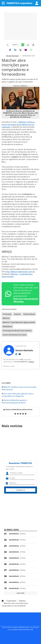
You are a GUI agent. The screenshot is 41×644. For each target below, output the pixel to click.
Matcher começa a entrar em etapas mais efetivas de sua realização (18, 124)
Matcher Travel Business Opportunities (19, 322)
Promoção (7, 314)
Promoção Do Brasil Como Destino (17, 331)
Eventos (17, 314)
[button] (10, 50)
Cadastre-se (20, 490)
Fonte (15, 45)
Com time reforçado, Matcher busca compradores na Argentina (17, 395)
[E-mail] (20, 354)
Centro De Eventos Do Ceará (14, 335)
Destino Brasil (29, 314)
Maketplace (7, 326)
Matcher (6, 318)
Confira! (31, 362)
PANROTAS (19, 3)
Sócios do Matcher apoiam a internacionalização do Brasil (14, 401)
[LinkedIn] (16, 354)
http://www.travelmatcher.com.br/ (20, 272)
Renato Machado (12, 56)
